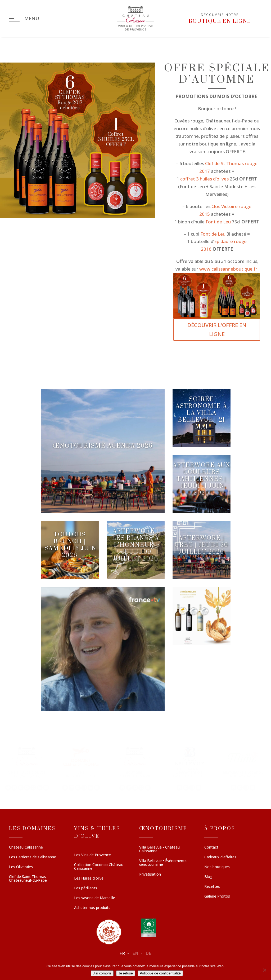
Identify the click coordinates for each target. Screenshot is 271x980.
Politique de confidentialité (160, 973)
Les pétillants (86, 888)
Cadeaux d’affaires (220, 857)
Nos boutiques (217, 867)
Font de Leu (219, 222)
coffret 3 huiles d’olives (204, 179)
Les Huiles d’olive (89, 879)
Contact (211, 847)
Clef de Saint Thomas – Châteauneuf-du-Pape (29, 879)
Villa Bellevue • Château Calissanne (159, 849)
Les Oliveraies (21, 867)
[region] (135, 768)
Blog (208, 877)
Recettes (212, 887)
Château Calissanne (26, 847)
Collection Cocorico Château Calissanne (99, 867)
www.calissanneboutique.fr (229, 269)
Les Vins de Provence (92, 855)
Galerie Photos (217, 897)
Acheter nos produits (92, 908)
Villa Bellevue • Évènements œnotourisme (163, 863)
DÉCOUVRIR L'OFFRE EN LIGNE (217, 330)
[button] (27, 768)
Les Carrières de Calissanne (33, 857)
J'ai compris (102, 973)
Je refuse (126, 973)
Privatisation (150, 875)
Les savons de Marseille (95, 898)
